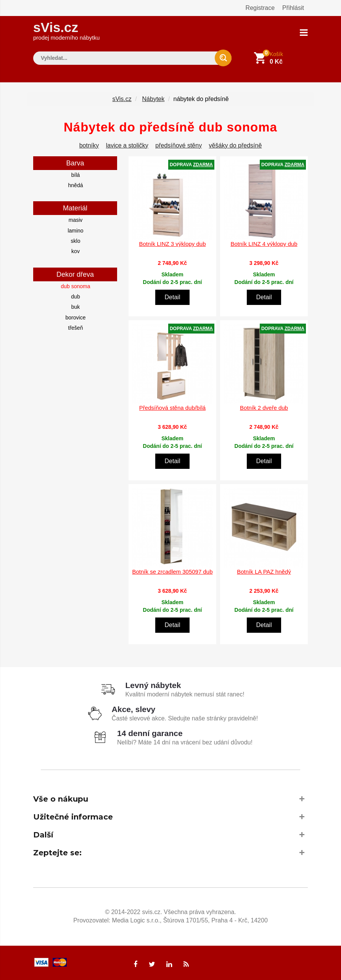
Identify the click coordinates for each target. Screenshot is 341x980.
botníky (89, 145)
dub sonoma (75, 286)
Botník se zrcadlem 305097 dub (173, 572)
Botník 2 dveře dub (264, 408)
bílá (76, 175)
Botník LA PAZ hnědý (264, 572)
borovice (76, 317)
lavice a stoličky (127, 145)
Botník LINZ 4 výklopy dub (264, 244)
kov (76, 251)
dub (75, 296)
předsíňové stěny (179, 145)
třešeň (76, 327)
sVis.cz (66, 30)
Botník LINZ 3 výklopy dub (172, 244)
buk (76, 307)
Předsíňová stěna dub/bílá (172, 408)
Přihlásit (293, 8)
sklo (76, 241)
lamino (75, 230)
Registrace (260, 8)
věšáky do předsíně (236, 145)
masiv (76, 220)
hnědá (76, 185)
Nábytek (154, 99)
